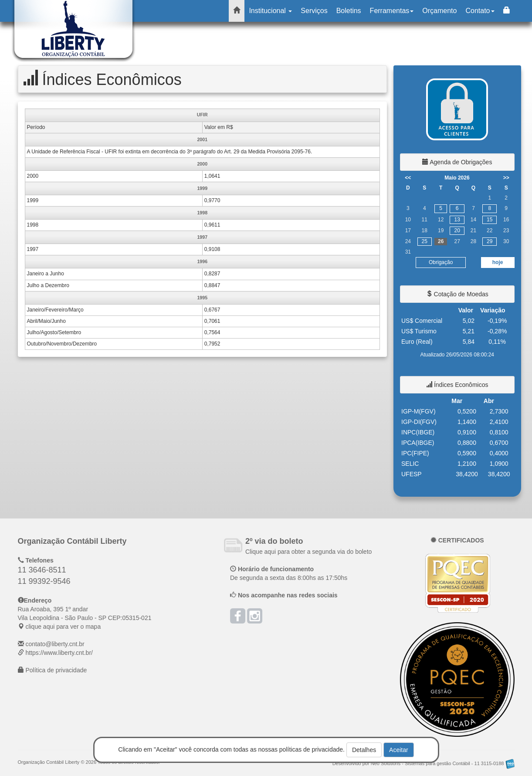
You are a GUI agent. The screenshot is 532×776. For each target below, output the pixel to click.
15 (490, 220)
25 (425, 241)
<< (408, 178)
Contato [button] (480, 11)
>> (506, 178)
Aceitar (399, 750)
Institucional (270, 11)
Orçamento (439, 11)
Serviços (314, 11)
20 (457, 230)
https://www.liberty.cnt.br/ (59, 653)
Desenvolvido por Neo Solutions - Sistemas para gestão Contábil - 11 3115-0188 (424, 763)
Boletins (349, 11)
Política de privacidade (56, 670)
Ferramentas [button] (392, 11)
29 (490, 241)
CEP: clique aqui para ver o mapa (85, 618)
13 (457, 220)
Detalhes (364, 750)
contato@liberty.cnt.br (55, 644)
